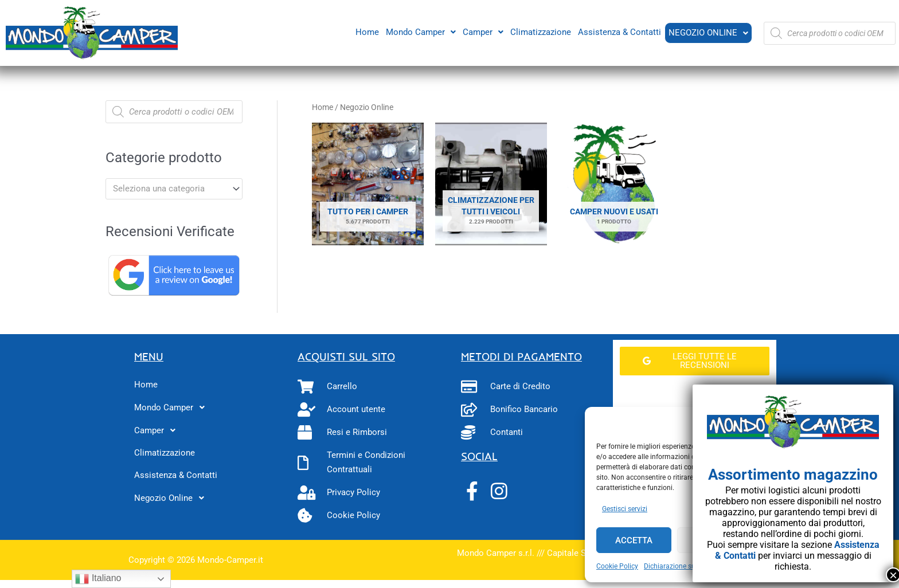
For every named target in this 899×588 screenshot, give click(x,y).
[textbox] (169, 189)
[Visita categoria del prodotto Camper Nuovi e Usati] (614, 184)
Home (366, 32)
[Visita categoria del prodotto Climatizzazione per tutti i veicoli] (491, 184)
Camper (482, 32)
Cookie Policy (617, 566)
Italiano (98, 579)
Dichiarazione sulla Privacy (686, 566)
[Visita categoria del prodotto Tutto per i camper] (368, 184)
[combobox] (174, 189)
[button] (420, 32)
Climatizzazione (540, 32)
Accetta (634, 540)
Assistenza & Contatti (618, 32)
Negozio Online (708, 33)
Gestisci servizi (625, 509)
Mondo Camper (420, 32)
